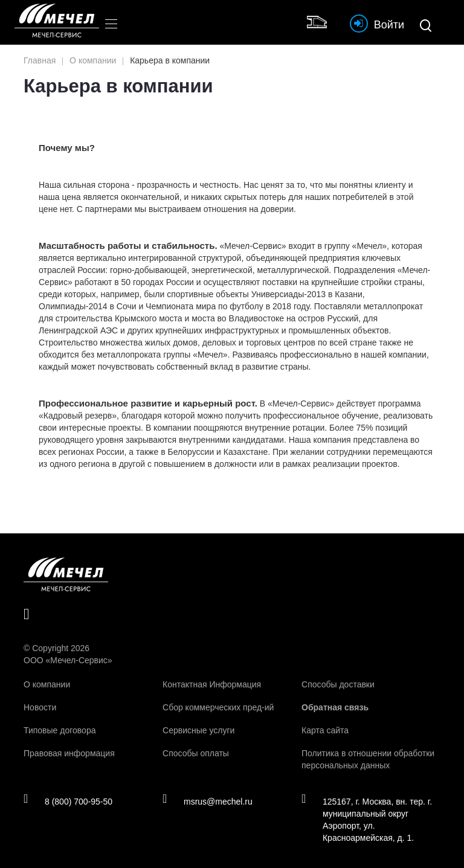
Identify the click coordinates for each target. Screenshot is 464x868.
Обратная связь (335, 707)
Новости (40, 707)
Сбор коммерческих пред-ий (218, 707)
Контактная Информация (212, 684)
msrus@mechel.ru (208, 801)
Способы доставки (338, 684)
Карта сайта (325, 730)
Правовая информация (69, 753)
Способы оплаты (196, 753)
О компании (47, 684)
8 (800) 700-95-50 (68, 801)
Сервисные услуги (198, 730)
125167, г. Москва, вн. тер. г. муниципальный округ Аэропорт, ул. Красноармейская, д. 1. (367, 819)
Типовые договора (60, 730)
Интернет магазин (320, 21)
